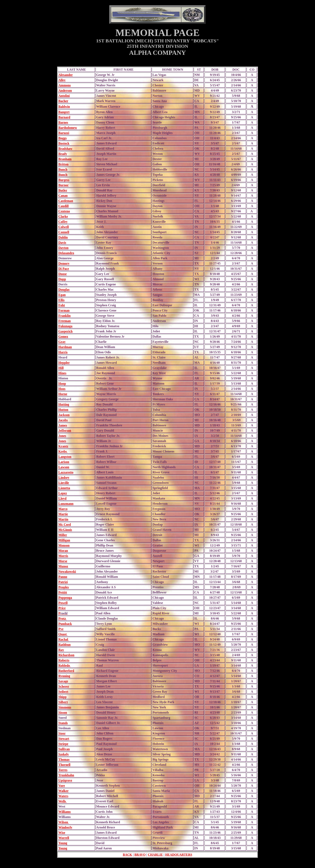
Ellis (61, 300)
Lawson (64, 467)
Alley (62, 80)
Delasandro (66, 253)
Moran (63, 551)
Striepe (63, 744)
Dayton (63, 248)
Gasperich (65, 331)
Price (62, 608)
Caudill (64, 206)
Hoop (62, 383)
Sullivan (64, 749)
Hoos (62, 389)
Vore (62, 786)
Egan (62, 295)
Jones (62, 436)
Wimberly (65, 827)
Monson (64, 545)
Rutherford (66, 671)
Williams (65, 812)
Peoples (64, 587)
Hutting (64, 404)
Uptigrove (65, 780)
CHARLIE (155, 855)
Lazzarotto (66, 472)
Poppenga (65, 598)
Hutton (63, 410)
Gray (62, 342)
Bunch (63, 169)
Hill (61, 368)
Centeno (64, 211)
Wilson (64, 822)
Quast (63, 634)
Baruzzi (64, 133)
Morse (63, 561)
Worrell (64, 838)
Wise (62, 833)
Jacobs (63, 420)
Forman (64, 310)
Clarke (63, 216)
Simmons (65, 707)
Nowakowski (67, 571)
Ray (61, 650)
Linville (64, 483)
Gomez (63, 336)
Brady (63, 154)
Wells (63, 801)
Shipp (62, 697)
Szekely (64, 754)
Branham (65, 159)
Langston (65, 457)
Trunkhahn (66, 775)
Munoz (63, 566)
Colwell (64, 227)
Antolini (64, 96)
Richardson (66, 655)
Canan (63, 196)
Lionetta (64, 488)
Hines (62, 373)
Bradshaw (65, 149)
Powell (63, 603)
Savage (63, 681)
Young (63, 843)
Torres (63, 770)
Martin (63, 519)
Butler (63, 190)
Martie (63, 514)
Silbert (63, 702)
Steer (62, 733)
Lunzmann (66, 504)
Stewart (64, 739)
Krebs (63, 451)
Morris (63, 556)
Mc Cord (65, 524)
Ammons (65, 85)
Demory (64, 263)
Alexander (66, 75)
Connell (64, 232)
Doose (63, 274)
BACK (127, 855)
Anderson (65, 90)
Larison (64, 462)
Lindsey (64, 477)
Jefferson (65, 430)
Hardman (65, 347)
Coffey (63, 222)
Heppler (64, 363)
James (63, 425)
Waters (63, 796)
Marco (63, 509)
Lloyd (62, 498)
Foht (62, 305)
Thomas (64, 759)
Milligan (64, 540)
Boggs (63, 138)
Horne (63, 394)
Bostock (64, 143)
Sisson (63, 712)
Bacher (63, 101)
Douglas (64, 290)
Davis (62, 243)
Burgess (64, 180)
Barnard (64, 117)
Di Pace (64, 269)
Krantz (63, 446)
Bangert (64, 112)
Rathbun (64, 645)
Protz (63, 618)
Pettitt (63, 592)
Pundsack (65, 624)
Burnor (64, 185)
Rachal (64, 639)
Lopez (63, 493)
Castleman (66, 201)
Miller (63, 535)
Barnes (63, 122)
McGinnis (65, 530)
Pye (61, 629)
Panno (63, 577)
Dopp (62, 279)
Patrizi (63, 582)
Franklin (64, 316)
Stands (63, 723)
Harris (63, 352)
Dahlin (63, 237)
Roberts (64, 660)
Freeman (65, 321)
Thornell (64, 765)
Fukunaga (65, 326)
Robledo (65, 665)
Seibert (63, 692)
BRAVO (140, 855)
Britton (63, 164)
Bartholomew (68, 128)
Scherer (64, 686)
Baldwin (64, 107)
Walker (63, 791)
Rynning (64, 676)
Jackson (64, 415)
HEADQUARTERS (179, 855)
